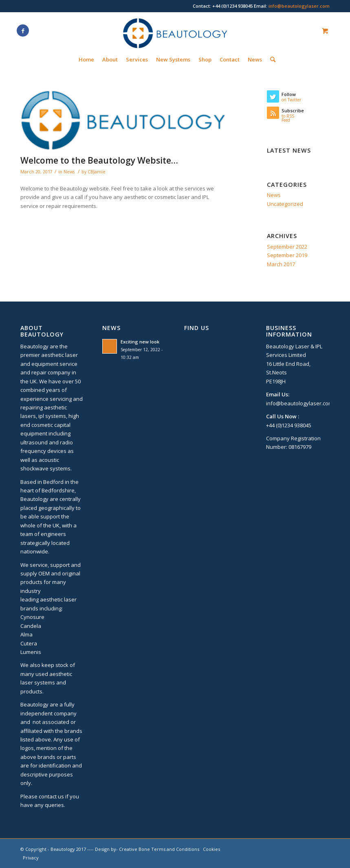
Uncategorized (285, 204)
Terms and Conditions (175, 849)
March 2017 (281, 264)
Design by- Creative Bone (122, 849)
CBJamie (97, 172)
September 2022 (287, 247)
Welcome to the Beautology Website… (99, 160)
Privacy (31, 858)
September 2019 (287, 255)
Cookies (211, 849)
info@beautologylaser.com (299, 6)
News (69, 172)
